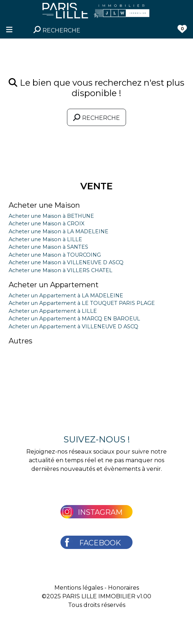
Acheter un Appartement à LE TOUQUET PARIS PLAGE (82, 303)
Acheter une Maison (44, 205)
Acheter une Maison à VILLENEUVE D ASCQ (66, 262)
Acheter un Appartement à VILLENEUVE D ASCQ (73, 326)
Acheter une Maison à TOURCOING (55, 255)
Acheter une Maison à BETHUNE (51, 216)
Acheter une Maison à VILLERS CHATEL (60, 270)
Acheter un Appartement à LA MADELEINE (66, 296)
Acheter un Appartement (54, 285)
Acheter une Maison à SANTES (48, 247)
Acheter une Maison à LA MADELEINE (59, 231)
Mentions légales (79, 588)
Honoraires (124, 588)
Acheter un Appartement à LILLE (53, 311)
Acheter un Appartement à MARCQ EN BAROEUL (74, 319)
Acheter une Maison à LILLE (45, 239)
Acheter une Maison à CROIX (46, 224)
